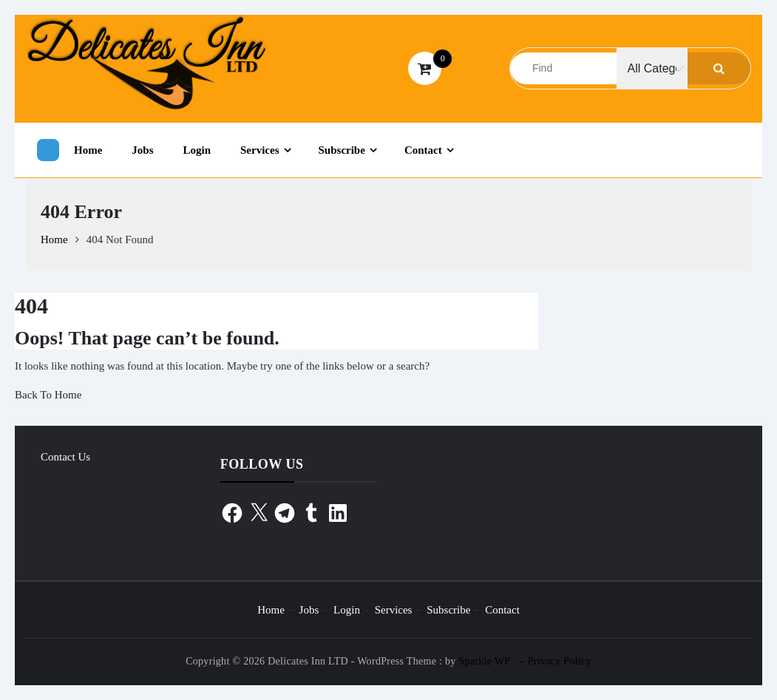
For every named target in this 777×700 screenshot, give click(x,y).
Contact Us (65, 457)
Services (259, 150)
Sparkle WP (484, 661)
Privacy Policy (560, 661)
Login (197, 150)
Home (88, 150)
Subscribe (342, 150)
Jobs (142, 150)
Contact (423, 150)
